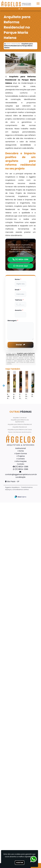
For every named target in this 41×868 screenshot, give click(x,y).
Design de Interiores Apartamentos (20, 432)
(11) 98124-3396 (20, 259)
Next (32, 386)
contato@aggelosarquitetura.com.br (21, 474)
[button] (38, 4)
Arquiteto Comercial (20, 418)
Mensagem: (13, 321)
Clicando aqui (21, 266)
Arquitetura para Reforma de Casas (20, 430)
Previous (4, 386)
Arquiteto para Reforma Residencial (20, 424)
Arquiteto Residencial (20, 427)
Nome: (18, 279)
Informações (21, 461)
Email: (18, 290)
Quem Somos (21, 454)
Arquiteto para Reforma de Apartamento (20, 421)
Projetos (21, 456)
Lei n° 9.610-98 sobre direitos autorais (21, 363)
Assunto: (19, 310)
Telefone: (19, 300)
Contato (21, 459)
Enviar (20, 345)
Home (21, 451)
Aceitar (20, 863)
